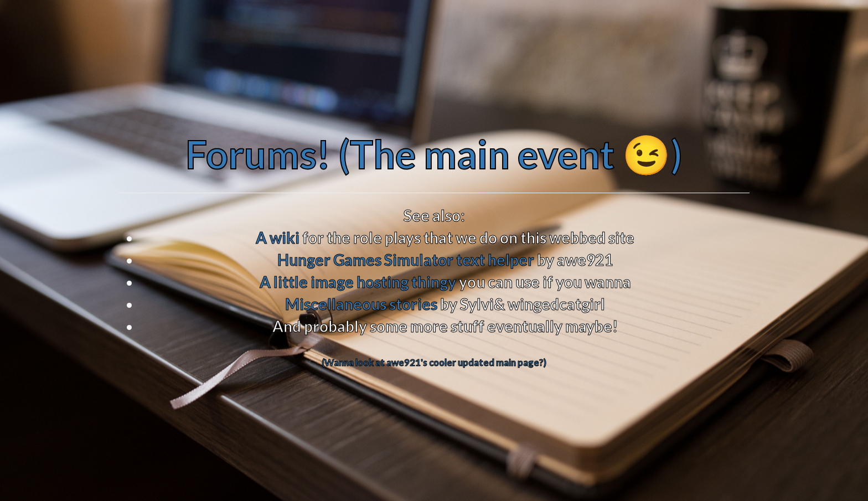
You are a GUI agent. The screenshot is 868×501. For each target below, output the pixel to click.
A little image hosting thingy (358, 282)
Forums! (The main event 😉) (434, 154)
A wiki (278, 237)
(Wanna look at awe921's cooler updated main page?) (434, 362)
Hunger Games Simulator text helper (406, 260)
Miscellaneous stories (361, 304)
